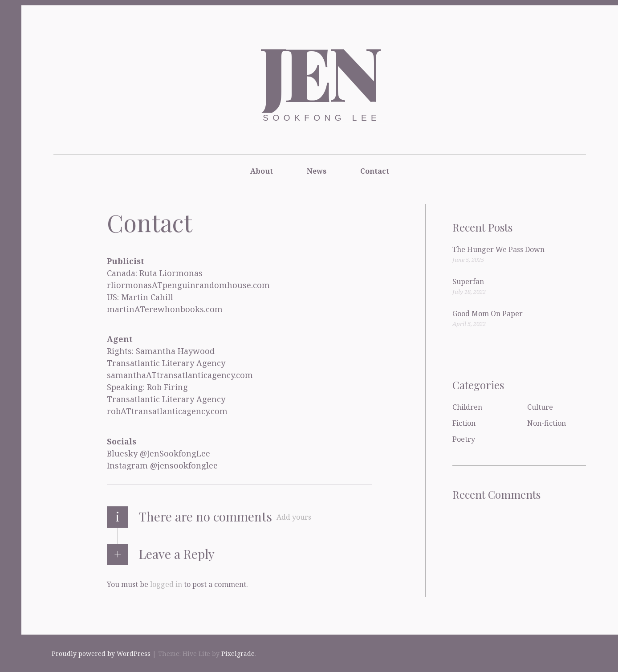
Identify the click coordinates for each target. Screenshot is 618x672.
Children (467, 407)
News (317, 171)
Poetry (464, 439)
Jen (319, 71)
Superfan (468, 281)
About (262, 171)
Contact (375, 171)
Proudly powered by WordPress (101, 654)
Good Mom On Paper (488, 314)
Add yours (294, 517)
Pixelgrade (238, 654)
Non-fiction (547, 423)
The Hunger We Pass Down (498, 249)
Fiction (464, 423)
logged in (166, 584)
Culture (540, 407)
